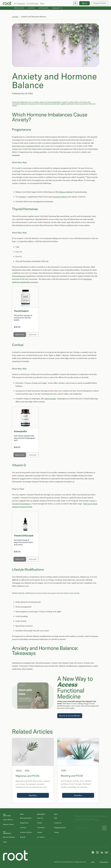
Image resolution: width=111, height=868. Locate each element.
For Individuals (33, 4)
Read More (33, 795)
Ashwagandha (50, 399)
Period (19, 771)
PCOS (27, 771)
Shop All (23, 837)
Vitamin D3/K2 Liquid (24, 535)
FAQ (56, 818)
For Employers (20, 4)
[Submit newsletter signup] (104, 827)
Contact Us (58, 823)
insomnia (16, 155)
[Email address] (91, 827)
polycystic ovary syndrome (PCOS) (26, 146)
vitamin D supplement (21, 504)
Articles (15, 17)
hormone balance (60, 197)
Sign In (85, 3)
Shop (42, 4)
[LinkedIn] (102, 852)
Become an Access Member (70, 716)
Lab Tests (31, 8)
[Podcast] (106, 852)
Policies (57, 832)
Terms (93, 862)
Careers (40, 832)
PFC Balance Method (64, 192)
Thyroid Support (19, 276)
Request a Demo (8, 824)
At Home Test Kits (26, 832)
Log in (5, 842)
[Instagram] (97, 852)
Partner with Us (8, 820)
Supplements (43, 8)
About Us (40, 818)
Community (57, 8)
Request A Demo (100, 3)
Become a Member (9, 837)
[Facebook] (93, 852)
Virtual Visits (19, 8)
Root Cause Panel (26, 818)
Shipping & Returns (60, 828)
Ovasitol (22, 197)
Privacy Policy (104, 862)
